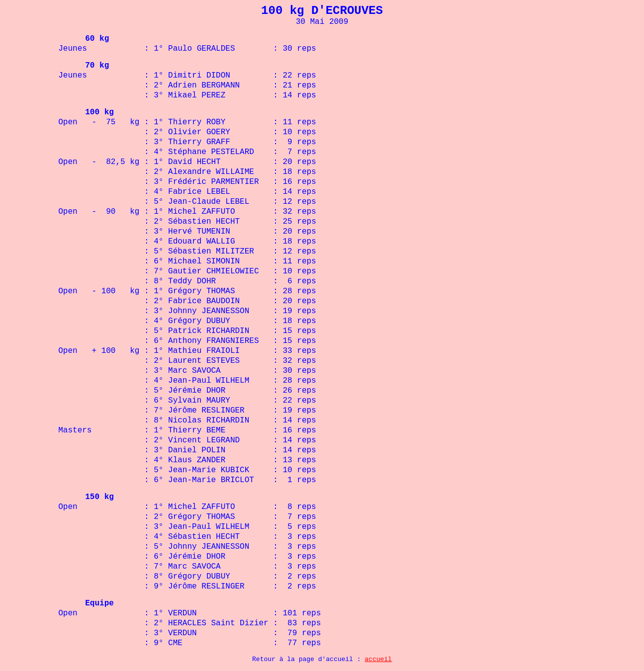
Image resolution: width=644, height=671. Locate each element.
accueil (378, 659)
